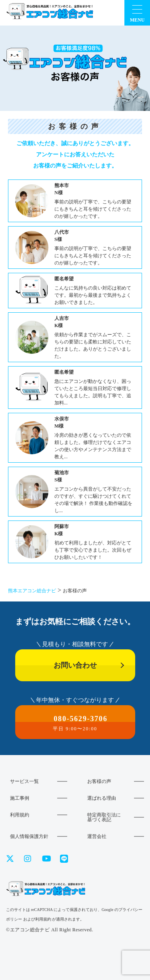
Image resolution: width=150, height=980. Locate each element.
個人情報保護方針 (29, 836)
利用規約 (20, 815)
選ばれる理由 (102, 798)
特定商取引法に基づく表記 (104, 817)
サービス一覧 (24, 781)
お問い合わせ (75, 665)
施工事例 (20, 798)
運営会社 (97, 836)
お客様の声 (99, 781)
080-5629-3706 (75, 723)
